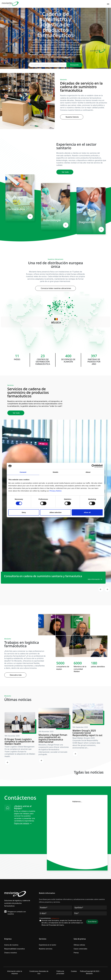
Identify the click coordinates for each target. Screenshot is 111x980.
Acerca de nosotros (11, 945)
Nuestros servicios (46, 949)
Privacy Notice (55, 491)
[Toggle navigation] (108, 4)
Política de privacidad (60, 972)
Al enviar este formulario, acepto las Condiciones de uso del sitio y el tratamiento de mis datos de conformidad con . (62, 923)
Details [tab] (55, 472)
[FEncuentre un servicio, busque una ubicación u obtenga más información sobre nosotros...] (48, 65)
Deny (24, 512)
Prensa (76, 953)
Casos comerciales (80, 949)
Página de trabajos (22, 823)
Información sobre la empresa (15, 972)
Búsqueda (74, 65)
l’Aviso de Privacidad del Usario (53, 925)
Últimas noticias (79, 945)
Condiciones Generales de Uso (39, 972)
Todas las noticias (89, 772)
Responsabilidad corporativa (15, 949)
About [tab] (88, 472)
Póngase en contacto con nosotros (17, 913)
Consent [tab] (23, 472)
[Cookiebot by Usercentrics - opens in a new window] (93, 466)
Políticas (83, 971)
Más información (94, 579)
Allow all (87, 512)
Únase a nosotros (11, 953)
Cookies (74, 971)
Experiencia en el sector (48, 945)
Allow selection (56, 512)
